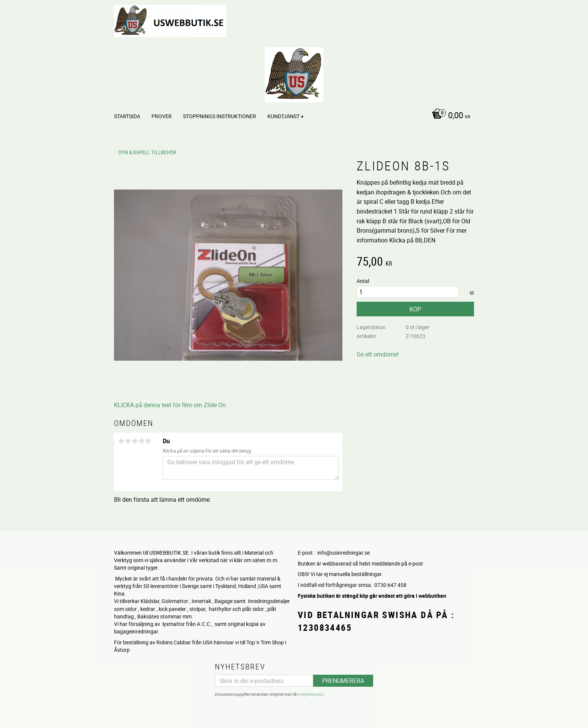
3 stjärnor (135, 441)
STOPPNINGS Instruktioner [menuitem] (220, 116)
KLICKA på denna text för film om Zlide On (170, 405)
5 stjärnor (148, 441)
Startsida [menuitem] (127, 116)
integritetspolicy (310, 694)
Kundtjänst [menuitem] (283, 116)
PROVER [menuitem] (162, 116)
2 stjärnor (128, 441)
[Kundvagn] (449, 116)
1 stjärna (121, 441)
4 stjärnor (141, 441)
